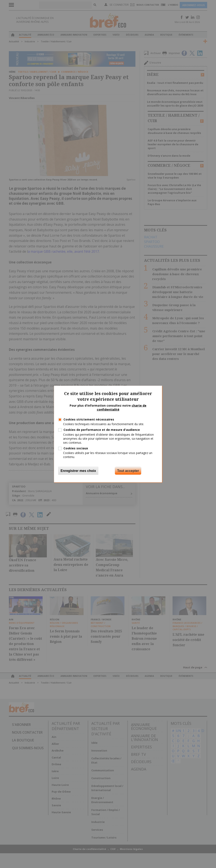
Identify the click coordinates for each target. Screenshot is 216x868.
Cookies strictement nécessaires (89, 419)
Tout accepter (128, 471)
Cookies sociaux (76, 448)
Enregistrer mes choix (78, 471)
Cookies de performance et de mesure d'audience (102, 430)
